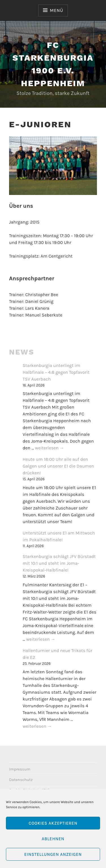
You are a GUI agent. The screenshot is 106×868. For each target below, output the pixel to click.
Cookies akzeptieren (53, 823)
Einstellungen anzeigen (53, 854)
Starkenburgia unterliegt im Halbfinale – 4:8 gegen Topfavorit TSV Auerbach (56, 372)
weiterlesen (50, 448)
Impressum (20, 769)
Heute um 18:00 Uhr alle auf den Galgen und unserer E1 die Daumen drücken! (58, 466)
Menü (56, 10)
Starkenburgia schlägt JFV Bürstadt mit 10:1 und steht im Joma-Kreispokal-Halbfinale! (59, 563)
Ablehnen (53, 839)
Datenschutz (21, 780)
